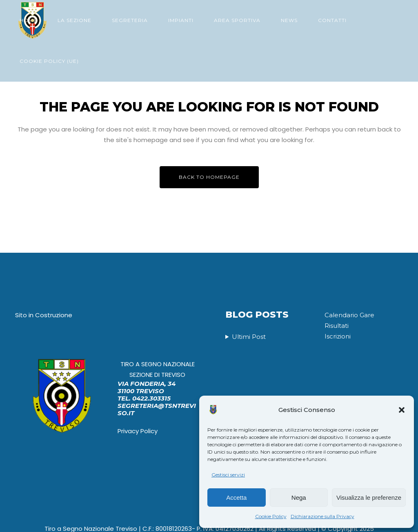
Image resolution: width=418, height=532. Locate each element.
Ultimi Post (249, 337)
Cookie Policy (271, 516)
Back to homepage (209, 177)
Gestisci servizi (228, 475)
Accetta (236, 497)
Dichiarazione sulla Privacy (322, 516)
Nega (299, 497)
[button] (402, 410)
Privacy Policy (138, 431)
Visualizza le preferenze (369, 497)
